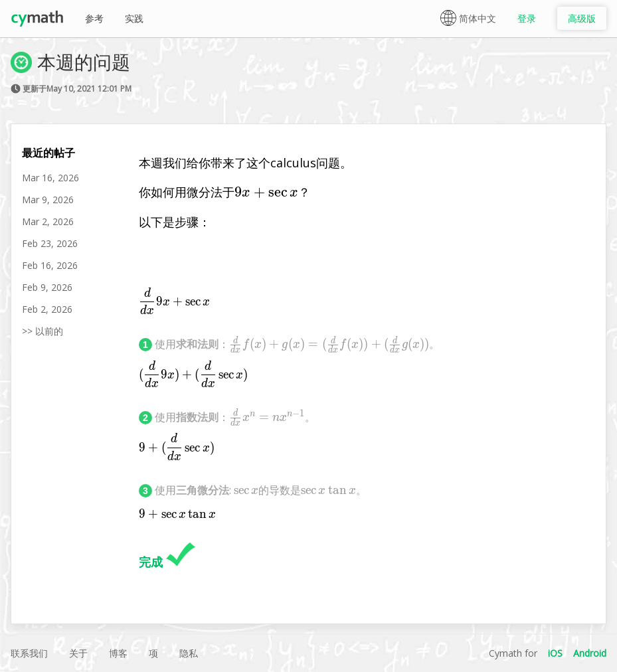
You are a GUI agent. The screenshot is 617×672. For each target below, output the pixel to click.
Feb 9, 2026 (47, 287)
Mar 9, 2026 (48, 200)
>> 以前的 (43, 331)
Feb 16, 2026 (50, 265)
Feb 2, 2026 (47, 309)
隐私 (189, 653)
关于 (78, 653)
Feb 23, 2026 (50, 243)
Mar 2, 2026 (48, 221)
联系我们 (29, 653)
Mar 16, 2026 (50, 178)
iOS (555, 653)
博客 (118, 653)
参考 (94, 18)
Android (590, 653)
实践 (134, 18)
